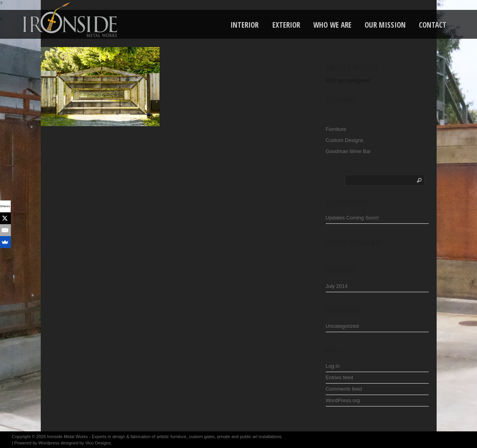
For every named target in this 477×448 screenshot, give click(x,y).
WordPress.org (343, 400)
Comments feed (344, 389)
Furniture (336, 129)
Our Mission (385, 25)
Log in (333, 366)
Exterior (286, 25)
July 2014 (337, 286)
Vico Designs (98, 443)
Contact (433, 25)
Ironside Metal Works (67, 437)
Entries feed (339, 377)
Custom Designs (345, 140)
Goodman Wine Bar (348, 151)
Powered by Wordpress (37, 443)
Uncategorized (342, 326)
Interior (244, 25)
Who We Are (332, 25)
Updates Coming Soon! (352, 218)
